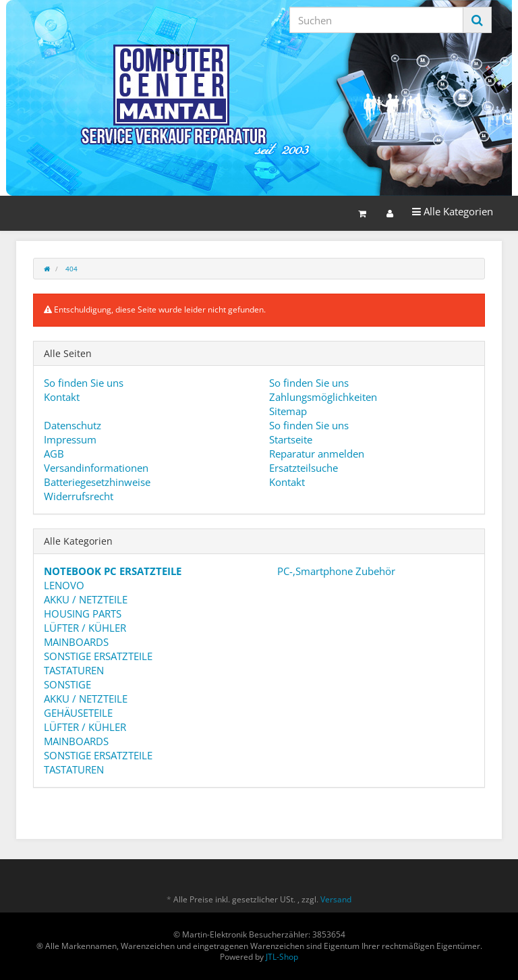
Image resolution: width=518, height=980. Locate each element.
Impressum (70, 439)
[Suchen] (376, 20)
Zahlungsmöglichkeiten (323, 397)
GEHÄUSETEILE (78, 713)
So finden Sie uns (84, 383)
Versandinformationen (96, 468)
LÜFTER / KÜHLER (85, 628)
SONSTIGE (67, 684)
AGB (54, 454)
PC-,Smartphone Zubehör (335, 571)
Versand (336, 899)
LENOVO (64, 585)
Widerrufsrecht (79, 496)
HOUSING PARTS (83, 614)
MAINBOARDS (76, 642)
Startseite (291, 439)
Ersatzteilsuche (304, 468)
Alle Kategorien (452, 211)
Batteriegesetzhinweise (97, 482)
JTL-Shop (282, 957)
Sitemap (288, 411)
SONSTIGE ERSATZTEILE (98, 656)
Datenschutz (73, 425)
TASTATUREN (74, 670)
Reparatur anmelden (317, 454)
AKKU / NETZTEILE (86, 599)
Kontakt (62, 397)
